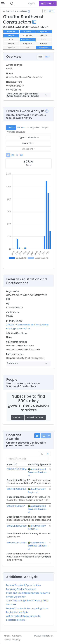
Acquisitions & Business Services (37, 471)
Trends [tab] (11, 127)
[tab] (8, 155)
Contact (17, 636)
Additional (44, 48)
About (7, 636)
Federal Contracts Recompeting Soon (27, 608)
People (11, 35)
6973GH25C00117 (16, 506)
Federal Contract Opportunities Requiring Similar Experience (23, 587)
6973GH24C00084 (17, 543)
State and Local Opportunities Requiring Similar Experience (28, 595)
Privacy (16, 640)
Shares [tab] (21, 127)
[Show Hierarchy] (29, 475)
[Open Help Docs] (29, 11)
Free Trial (18, 417)
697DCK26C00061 (16, 489)
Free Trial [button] (48, 4)
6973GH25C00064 (17, 469)
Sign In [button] (32, 4)
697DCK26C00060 (17, 526)
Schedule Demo (36, 417)
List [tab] (40, 57)
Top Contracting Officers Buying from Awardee (27, 602)
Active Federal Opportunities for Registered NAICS (24, 618)
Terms (7, 640)
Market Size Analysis (17, 612)
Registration (44, 31)
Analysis (28, 31)
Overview (11, 31)
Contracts (27, 40)
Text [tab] (47, 57)
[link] (48, 454)
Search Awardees (15, 11)
